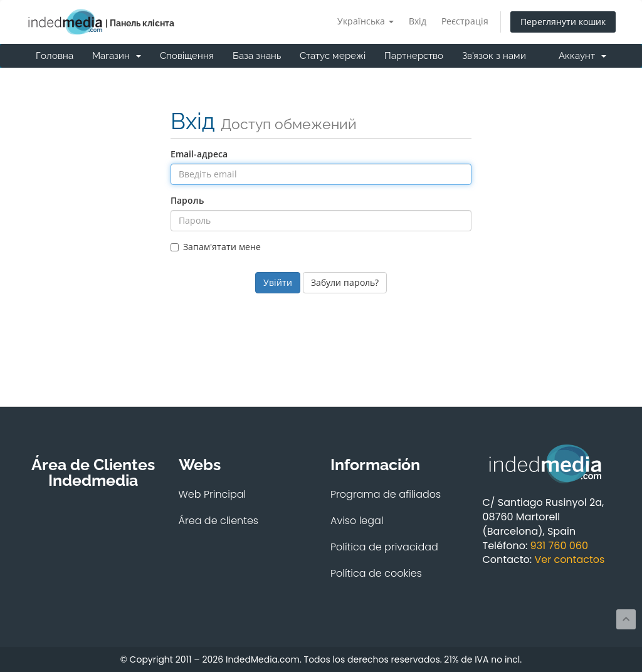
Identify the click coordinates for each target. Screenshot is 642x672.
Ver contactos (569, 559)
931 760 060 (559, 546)
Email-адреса (199, 154)
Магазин (117, 56)
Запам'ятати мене (216, 247)
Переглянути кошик (563, 22)
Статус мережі (333, 56)
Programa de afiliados (386, 494)
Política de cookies (376, 573)
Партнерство (414, 56)
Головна (55, 56)
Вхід (418, 21)
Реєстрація (465, 21)
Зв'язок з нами (494, 56)
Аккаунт (582, 56)
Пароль (187, 200)
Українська (366, 21)
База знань (257, 56)
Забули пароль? (345, 282)
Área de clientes (219, 521)
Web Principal (213, 494)
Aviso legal (357, 521)
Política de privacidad (384, 547)
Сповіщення (187, 56)
